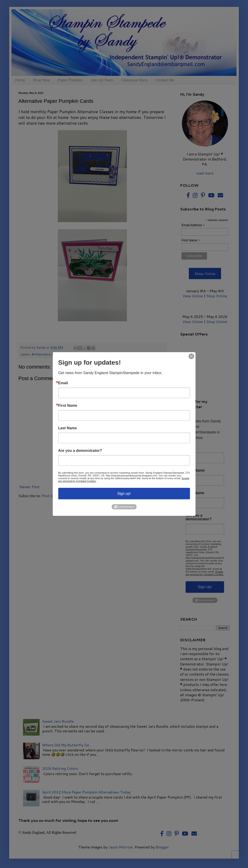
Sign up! (124, 493)
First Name (68, 405)
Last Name (68, 428)
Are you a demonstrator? (80, 450)
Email (63, 383)
